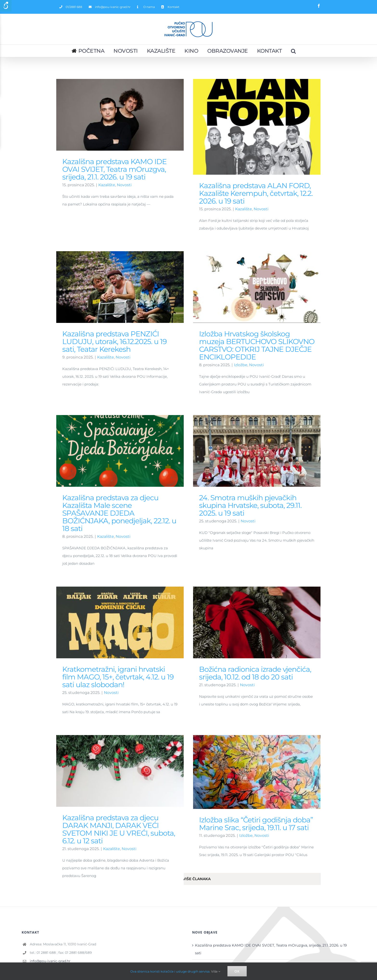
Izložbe (177, 767)
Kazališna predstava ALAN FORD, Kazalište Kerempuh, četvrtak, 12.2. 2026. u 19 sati (269, 871)
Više (216, 971)
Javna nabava (37, 957)
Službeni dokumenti (43, 932)
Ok (237, 971)
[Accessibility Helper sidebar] (6, 6)
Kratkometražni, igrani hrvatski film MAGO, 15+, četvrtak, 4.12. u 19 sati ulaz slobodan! (118, 599)
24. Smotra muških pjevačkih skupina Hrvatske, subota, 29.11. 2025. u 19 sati (273, 421)
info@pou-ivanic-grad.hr (50, 866)
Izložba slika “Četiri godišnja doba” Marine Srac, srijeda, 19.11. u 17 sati (187, 756)
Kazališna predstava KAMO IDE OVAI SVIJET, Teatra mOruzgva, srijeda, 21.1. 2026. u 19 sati (114, 169)
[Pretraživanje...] (294, 51)
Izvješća (31, 944)
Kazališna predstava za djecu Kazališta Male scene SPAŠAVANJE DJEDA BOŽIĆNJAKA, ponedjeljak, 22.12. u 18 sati (165, 429)
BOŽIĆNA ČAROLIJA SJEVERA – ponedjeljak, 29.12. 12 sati (246, 884)
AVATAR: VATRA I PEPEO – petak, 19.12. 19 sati (235, 909)
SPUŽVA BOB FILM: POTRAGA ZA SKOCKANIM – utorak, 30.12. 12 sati (256, 897)
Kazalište (107, 185)
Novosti (124, 185)
